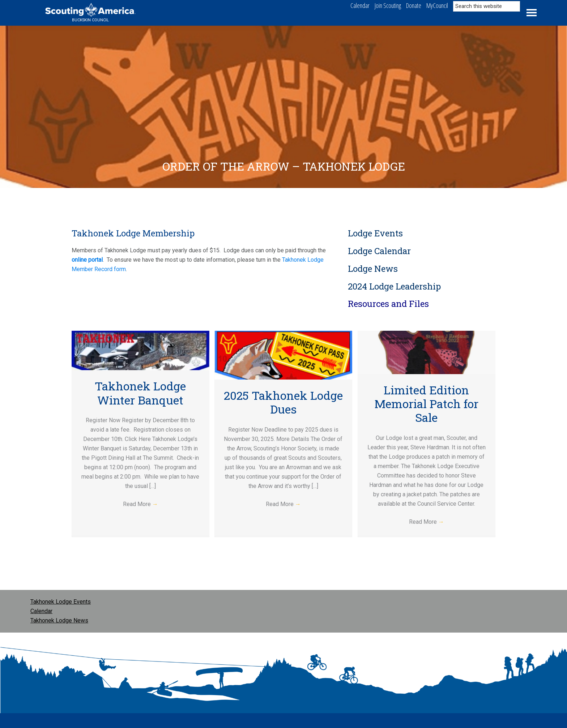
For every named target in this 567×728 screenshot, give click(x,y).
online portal (87, 260)
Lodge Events (375, 233)
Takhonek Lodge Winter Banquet (140, 393)
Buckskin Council (90, 20)
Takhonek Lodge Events (61, 602)
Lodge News (373, 269)
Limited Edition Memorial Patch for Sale (427, 404)
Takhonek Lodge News (59, 620)
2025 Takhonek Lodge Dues (283, 402)
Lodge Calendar (379, 251)
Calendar (41, 611)
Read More (140, 504)
